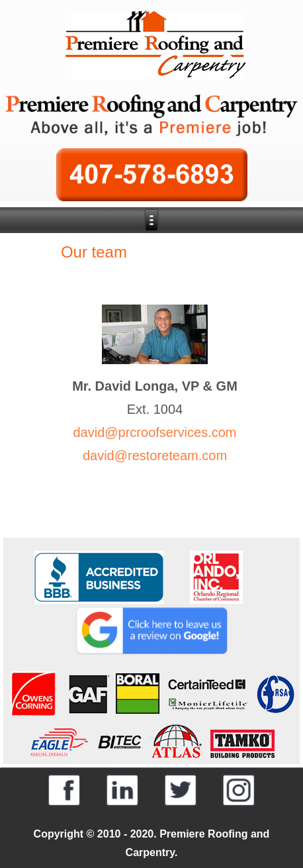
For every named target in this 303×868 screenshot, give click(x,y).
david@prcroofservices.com (154, 432)
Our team (94, 252)
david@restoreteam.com (155, 456)
